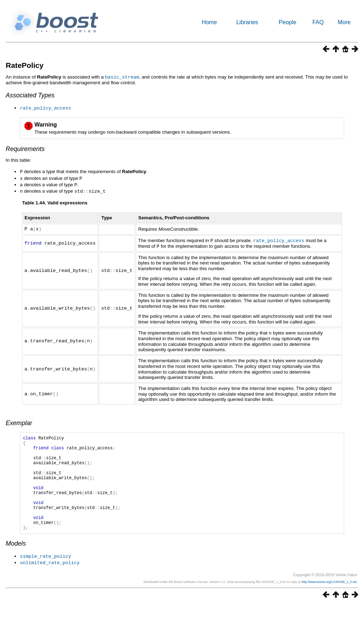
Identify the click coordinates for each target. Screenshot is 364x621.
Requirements (25, 148)
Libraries (247, 22)
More (344, 22)
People (288, 22)
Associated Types (30, 95)
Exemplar (19, 419)
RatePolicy (25, 65)
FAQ (318, 22)
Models (16, 560)
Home (209, 22)
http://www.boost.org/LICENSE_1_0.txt (329, 598)
